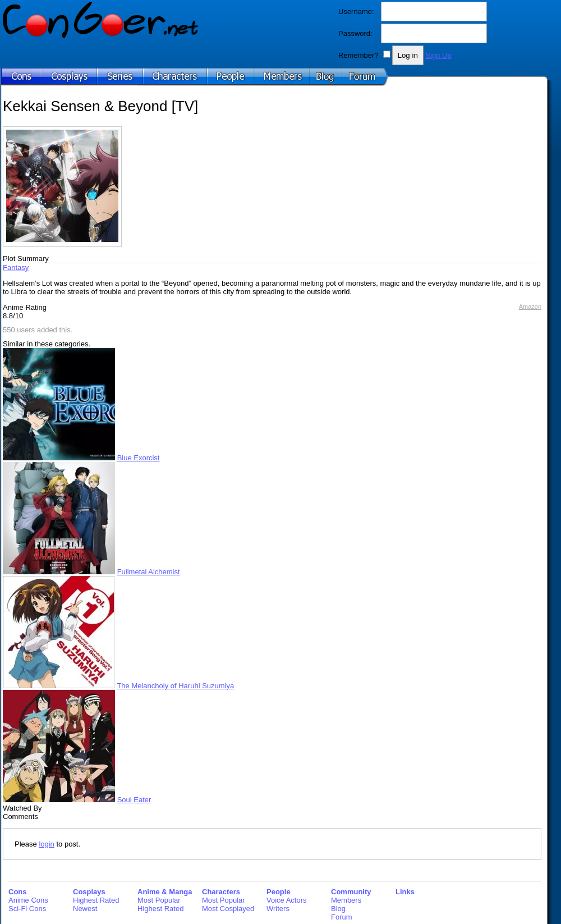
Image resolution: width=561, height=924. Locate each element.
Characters (221, 892)
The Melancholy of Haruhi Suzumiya (175, 686)
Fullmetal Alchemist (149, 572)
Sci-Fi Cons (27, 909)
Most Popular (159, 900)
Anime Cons (28, 900)
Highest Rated (96, 900)
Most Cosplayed (228, 909)
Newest (85, 909)
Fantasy (16, 267)
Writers (278, 909)
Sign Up (438, 55)
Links (405, 892)
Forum (342, 917)
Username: (356, 12)
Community (351, 892)
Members (346, 900)
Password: (355, 33)
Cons (18, 892)
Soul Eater (134, 800)
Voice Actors (287, 900)
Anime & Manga (165, 892)
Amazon (530, 307)
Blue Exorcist (139, 458)
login (46, 844)
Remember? (358, 55)
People (279, 892)
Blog (338, 909)
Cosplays (89, 892)
